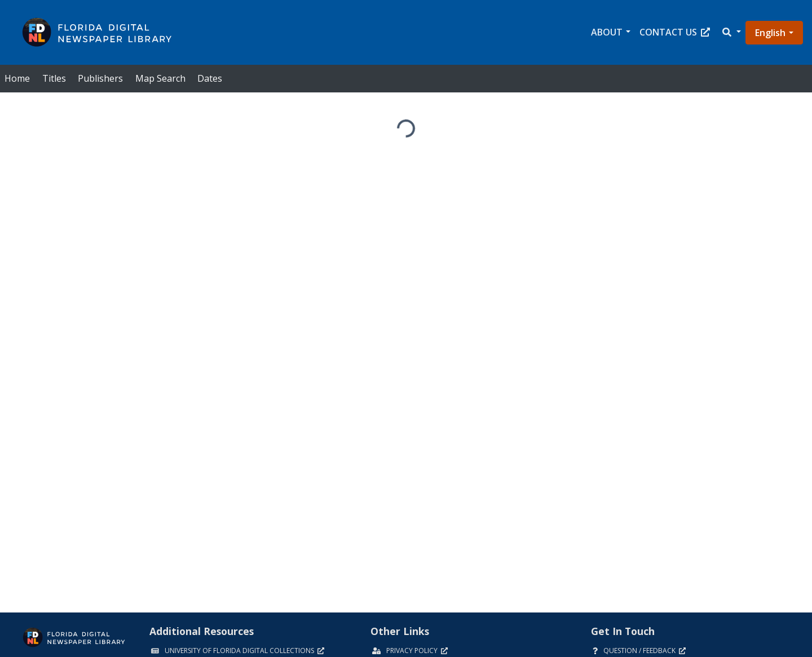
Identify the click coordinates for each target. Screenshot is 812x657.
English (770, 33)
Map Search (160, 78)
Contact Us (675, 32)
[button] (731, 32)
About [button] (607, 32)
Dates (210, 78)
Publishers (100, 78)
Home (17, 78)
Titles (54, 78)
